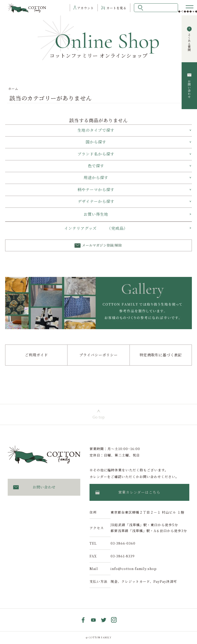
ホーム (13, 89)
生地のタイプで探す (96, 130)
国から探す (96, 142)
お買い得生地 (96, 214)
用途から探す (96, 177)
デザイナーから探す (96, 201)
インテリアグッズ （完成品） (96, 228)
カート (116, 8)
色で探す (96, 166)
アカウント (86, 8)
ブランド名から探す (96, 154)
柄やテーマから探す (96, 189)
